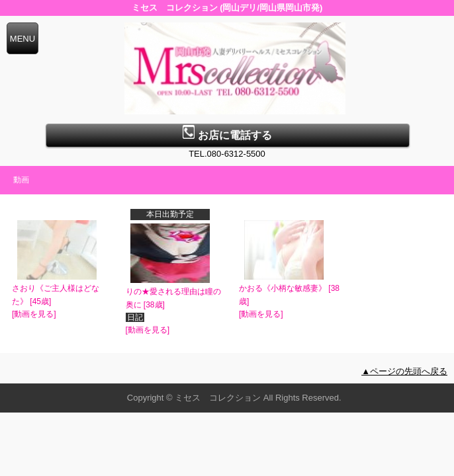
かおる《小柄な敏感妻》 (283, 288)
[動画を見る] (34, 314)
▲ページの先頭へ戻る (404, 371)
